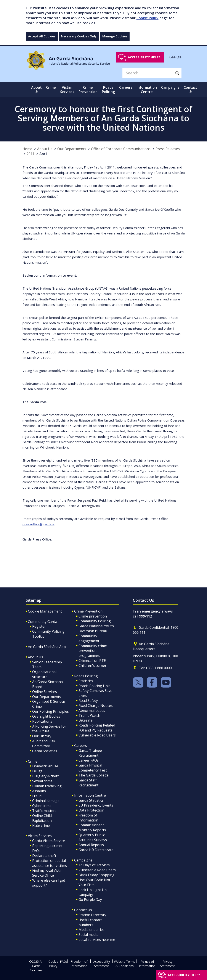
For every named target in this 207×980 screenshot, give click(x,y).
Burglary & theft (45, 776)
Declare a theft (44, 856)
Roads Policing (86, 676)
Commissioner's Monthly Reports (92, 827)
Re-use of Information (147, 964)
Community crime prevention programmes (93, 651)
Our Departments (72, 149)
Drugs (37, 771)
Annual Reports (91, 845)
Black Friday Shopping (96, 875)
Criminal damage (46, 801)
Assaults (39, 791)
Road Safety (88, 701)
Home (27, 149)
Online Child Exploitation (42, 818)
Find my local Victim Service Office (48, 873)
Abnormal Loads (92, 711)
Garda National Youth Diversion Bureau (96, 628)
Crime (33, 761)
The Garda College (94, 775)
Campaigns (83, 860)
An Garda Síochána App (47, 647)
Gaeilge (175, 57)
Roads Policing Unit (94, 686)
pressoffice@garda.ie (39, 524)
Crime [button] (51, 87)
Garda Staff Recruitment (88, 783)
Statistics (86, 681)
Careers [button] (126, 87)
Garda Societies (45, 751)
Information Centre (90, 795)
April (43, 154)
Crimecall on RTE (92, 661)
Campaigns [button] (170, 87)
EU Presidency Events (96, 805)
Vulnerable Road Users (97, 735)
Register (39, 626)
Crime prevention (93, 616)
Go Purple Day (90, 900)
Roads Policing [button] (108, 90)
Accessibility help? (144, 57)
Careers (81, 746)
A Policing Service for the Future (49, 729)
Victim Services (40, 836)
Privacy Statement (167, 964)
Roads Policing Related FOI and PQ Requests (97, 728)
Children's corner (92, 666)
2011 (30, 154)
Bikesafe (86, 720)
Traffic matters (44, 811)
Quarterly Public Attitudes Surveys (93, 837)
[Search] (148, 73)
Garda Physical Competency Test (93, 768)
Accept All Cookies (42, 36)
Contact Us (83, 910)
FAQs (64, 962)
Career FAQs (89, 760)
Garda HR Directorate (96, 850)
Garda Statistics (91, 800)
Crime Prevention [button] (88, 90)
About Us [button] (36, 90)
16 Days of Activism (94, 865)
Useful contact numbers (90, 922)
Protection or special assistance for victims (50, 863)
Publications (42, 721)
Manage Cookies (115, 36)
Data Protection (91, 810)
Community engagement (89, 638)
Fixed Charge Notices (96, 706)
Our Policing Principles (51, 711)
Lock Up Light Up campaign (93, 892)
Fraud (37, 796)
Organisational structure (44, 674)
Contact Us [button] (190, 90)
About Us (45, 149)
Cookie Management (45, 611)
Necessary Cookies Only (79, 36)
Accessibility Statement (102, 964)
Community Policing (95, 621)
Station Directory (92, 915)
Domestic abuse (45, 766)
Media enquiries (91, 930)
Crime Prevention (88, 611)
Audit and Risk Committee (44, 743)
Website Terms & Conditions (125, 964)
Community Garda (43, 622)
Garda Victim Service (49, 841)
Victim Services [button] (67, 90)
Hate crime (41, 826)
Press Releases (168, 149)
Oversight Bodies (46, 716)
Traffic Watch (89, 715)
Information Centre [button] (147, 90)
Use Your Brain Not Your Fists (94, 882)
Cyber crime (42, 806)
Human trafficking (47, 786)
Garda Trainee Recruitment (90, 753)
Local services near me (97, 940)
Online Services (45, 692)
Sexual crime (42, 781)
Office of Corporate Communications (121, 149)
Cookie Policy (148, 18)
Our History (42, 736)
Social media (88, 935)
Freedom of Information (88, 818)
